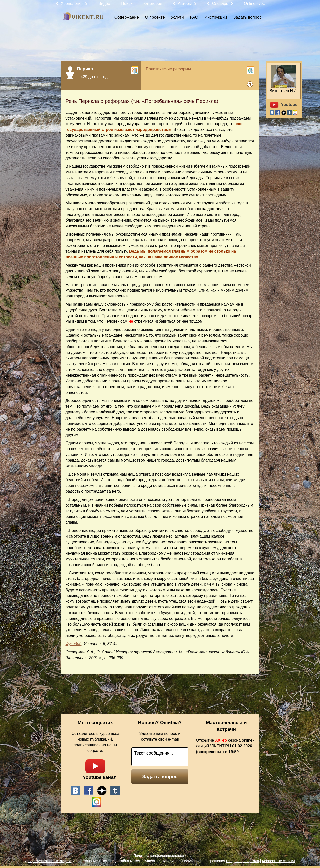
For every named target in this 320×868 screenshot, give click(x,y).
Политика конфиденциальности (160, 856)
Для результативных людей (48, 861)
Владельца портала (242, 861)
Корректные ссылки (279, 861)
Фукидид (74, 644)
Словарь (220, 4)
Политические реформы (168, 69)
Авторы (185, 4)
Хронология (72, 4)
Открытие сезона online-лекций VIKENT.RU (225, 746)
